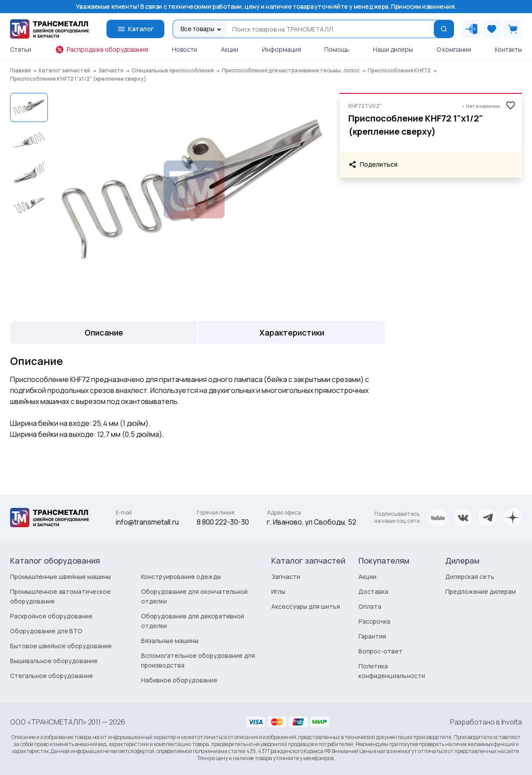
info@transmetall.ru (147, 522)
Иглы (278, 591)
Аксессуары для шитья (306, 606)
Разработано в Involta (486, 722)
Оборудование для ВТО (46, 631)
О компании (454, 49)
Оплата (370, 606)
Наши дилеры (393, 49)
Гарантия (372, 636)
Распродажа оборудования (101, 50)
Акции (230, 49)
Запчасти (286, 577)
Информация (282, 49)
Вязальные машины (170, 641)
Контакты (508, 49)
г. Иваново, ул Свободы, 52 (312, 522)
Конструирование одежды (181, 577)
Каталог (135, 29)
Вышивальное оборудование (54, 661)
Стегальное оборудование (51, 676)
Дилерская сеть (470, 577)
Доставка (373, 591)
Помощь (337, 49)
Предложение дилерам (481, 591)
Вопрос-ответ (381, 651)
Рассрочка (374, 621)
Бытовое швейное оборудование (61, 646)
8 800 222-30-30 (223, 522)
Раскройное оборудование (51, 616)
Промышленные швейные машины (60, 577)
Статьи (21, 49)
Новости (184, 49)
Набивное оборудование (179, 680)
